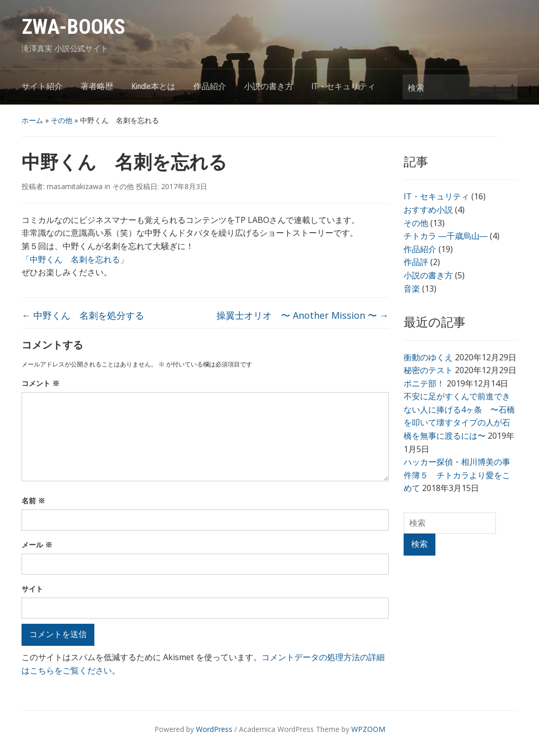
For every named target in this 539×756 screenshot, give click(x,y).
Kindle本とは (153, 86)
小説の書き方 (269, 86)
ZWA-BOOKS (73, 27)
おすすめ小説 (428, 210)
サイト (32, 589)
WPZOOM (368, 729)
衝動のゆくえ (428, 357)
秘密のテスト (428, 370)
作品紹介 (210, 86)
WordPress (214, 729)
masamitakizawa (75, 186)
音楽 (412, 289)
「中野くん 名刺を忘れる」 (75, 259)
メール (37, 545)
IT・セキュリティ (343, 86)
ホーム (32, 120)
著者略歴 (97, 86)
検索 (505, 87)
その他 (62, 120)
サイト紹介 (42, 86)
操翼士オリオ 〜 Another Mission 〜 (303, 315)
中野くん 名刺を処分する (83, 315)
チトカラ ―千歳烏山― (446, 236)
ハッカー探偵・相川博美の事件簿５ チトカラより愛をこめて (457, 475)
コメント (41, 383)
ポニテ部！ (424, 383)
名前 (33, 500)
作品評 (416, 262)
